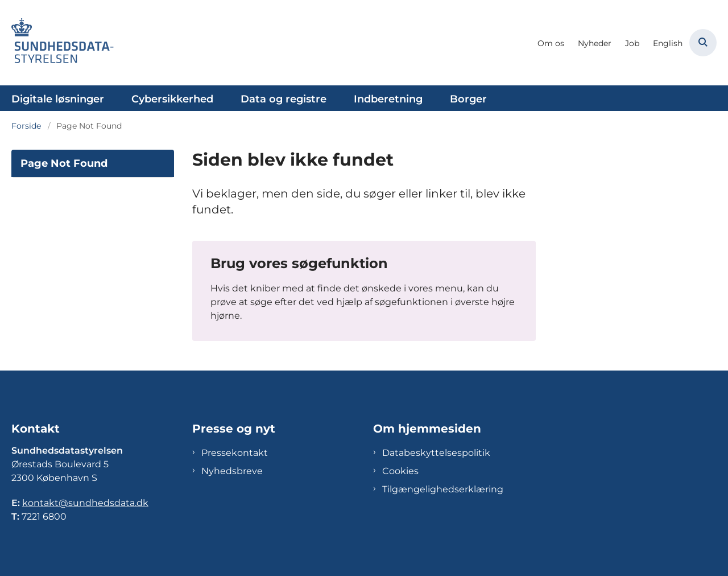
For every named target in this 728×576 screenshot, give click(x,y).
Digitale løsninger (58, 99)
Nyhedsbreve (232, 471)
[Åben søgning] (703, 43)
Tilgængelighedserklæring (443, 489)
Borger (468, 99)
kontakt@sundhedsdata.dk (85, 503)
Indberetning (388, 99)
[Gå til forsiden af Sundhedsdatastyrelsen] (63, 43)
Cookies (400, 471)
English (668, 44)
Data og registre (284, 99)
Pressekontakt (235, 453)
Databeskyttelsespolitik (436, 453)
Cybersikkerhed (172, 99)
